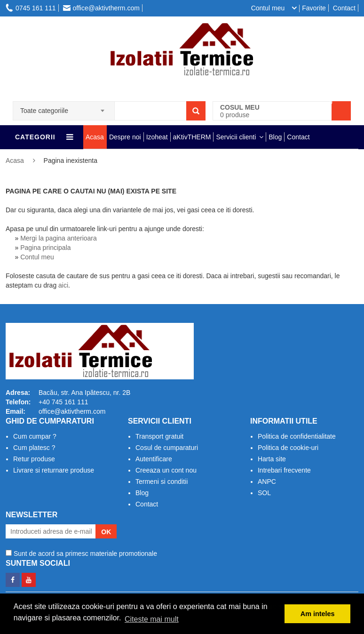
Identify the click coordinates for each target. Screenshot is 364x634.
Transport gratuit (159, 436)
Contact (344, 8)
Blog (275, 137)
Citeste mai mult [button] (152, 619)
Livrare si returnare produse (54, 470)
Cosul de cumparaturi (167, 448)
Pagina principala (45, 248)
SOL (264, 493)
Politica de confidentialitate (297, 436)
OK (106, 532)
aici (63, 285)
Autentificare (154, 459)
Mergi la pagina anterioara (59, 238)
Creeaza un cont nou (166, 470)
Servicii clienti (236, 137)
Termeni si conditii (162, 482)
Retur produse (34, 459)
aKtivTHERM (192, 137)
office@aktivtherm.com (101, 8)
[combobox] (64, 108)
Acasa (95, 137)
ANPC (267, 482)
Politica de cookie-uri (288, 448)
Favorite (314, 8)
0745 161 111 (31, 8)
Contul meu (37, 257)
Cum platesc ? (34, 448)
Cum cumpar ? (35, 436)
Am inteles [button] (318, 614)
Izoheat (157, 137)
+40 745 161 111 (63, 402)
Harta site (272, 459)
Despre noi (125, 137)
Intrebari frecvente (284, 470)
